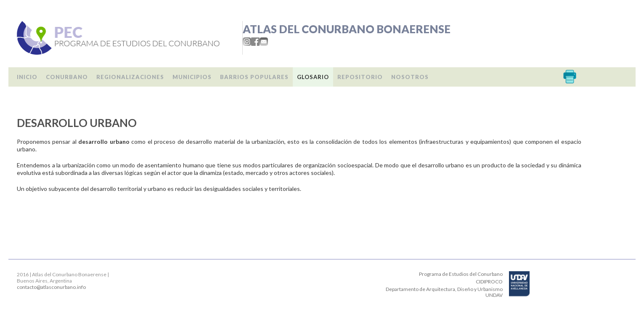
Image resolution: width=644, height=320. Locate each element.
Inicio (27, 77)
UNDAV (494, 295)
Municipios (192, 77)
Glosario (313, 77)
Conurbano (67, 77)
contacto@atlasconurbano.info (51, 287)
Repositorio (360, 77)
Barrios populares (254, 77)
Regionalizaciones (130, 77)
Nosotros (410, 77)
